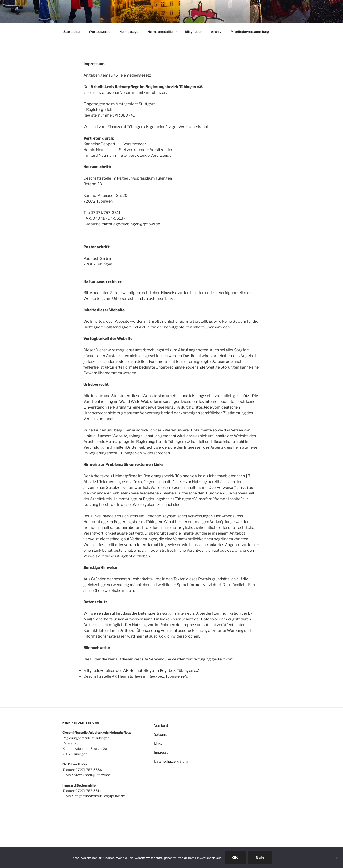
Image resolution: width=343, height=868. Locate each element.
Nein (260, 858)
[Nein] (337, 858)
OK (235, 858)
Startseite (71, 32)
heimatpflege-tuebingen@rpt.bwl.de (128, 224)
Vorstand (161, 725)
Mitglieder (193, 32)
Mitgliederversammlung (250, 32)
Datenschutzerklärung (171, 761)
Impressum (163, 752)
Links (158, 743)
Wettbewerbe (99, 32)
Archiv (216, 32)
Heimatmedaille (162, 32)
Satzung (160, 734)
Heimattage (129, 32)
